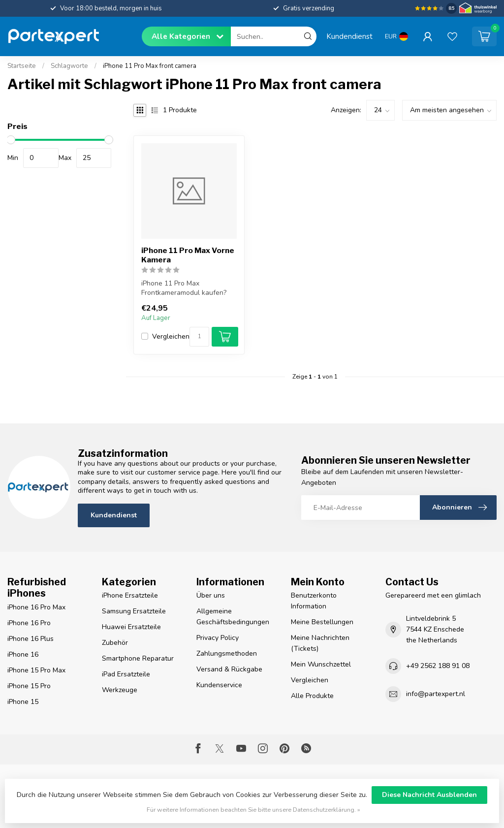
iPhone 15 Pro (29, 686)
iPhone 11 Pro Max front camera (150, 66)
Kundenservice (219, 685)
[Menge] (199, 337)
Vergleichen (171, 336)
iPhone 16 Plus (31, 639)
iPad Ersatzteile (126, 674)
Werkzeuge (120, 690)
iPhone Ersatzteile (130, 595)
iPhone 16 (23, 654)
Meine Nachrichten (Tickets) (320, 643)
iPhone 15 (23, 702)
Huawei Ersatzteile (131, 627)
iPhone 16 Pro (29, 623)
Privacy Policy (218, 638)
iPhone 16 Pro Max (36, 607)
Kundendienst (349, 36)
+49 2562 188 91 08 (438, 666)
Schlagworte (69, 66)
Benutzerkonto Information (314, 601)
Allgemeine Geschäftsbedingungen (233, 617)
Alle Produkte (312, 696)
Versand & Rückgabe (229, 669)
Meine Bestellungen (322, 622)
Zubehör (115, 643)
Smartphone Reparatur (138, 658)
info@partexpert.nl (436, 694)
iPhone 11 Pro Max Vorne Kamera (188, 255)
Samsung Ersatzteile (134, 611)
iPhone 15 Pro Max (36, 670)
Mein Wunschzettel (321, 664)
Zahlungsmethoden (227, 653)
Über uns (211, 595)
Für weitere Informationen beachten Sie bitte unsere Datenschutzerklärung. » (253, 810)
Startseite (22, 66)
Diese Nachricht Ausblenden (429, 795)
